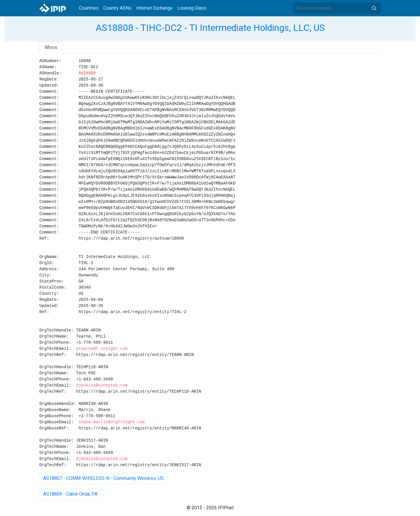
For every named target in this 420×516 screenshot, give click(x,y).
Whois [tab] (51, 47)
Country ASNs (117, 8)
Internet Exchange (154, 8)
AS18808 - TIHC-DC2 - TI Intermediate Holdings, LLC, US (210, 28)
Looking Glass (192, 8)
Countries (89, 8)
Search (374, 8)
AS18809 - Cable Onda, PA (70, 494)
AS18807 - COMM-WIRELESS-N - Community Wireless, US (103, 478)
